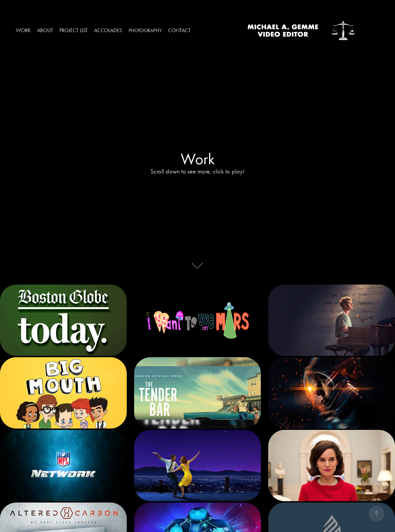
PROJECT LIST (74, 30)
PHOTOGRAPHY (145, 30)
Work (23, 30)
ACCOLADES (108, 30)
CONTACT (179, 30)
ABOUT (45, 30)
